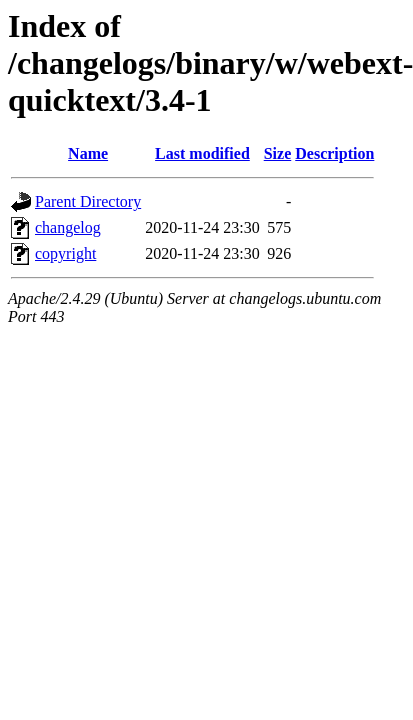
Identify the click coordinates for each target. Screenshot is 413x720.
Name (88, 153)
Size (278, 153)
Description (334, 153)
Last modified (202, 153)
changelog (68, 227)
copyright (65, 253)
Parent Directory (88, 201)
